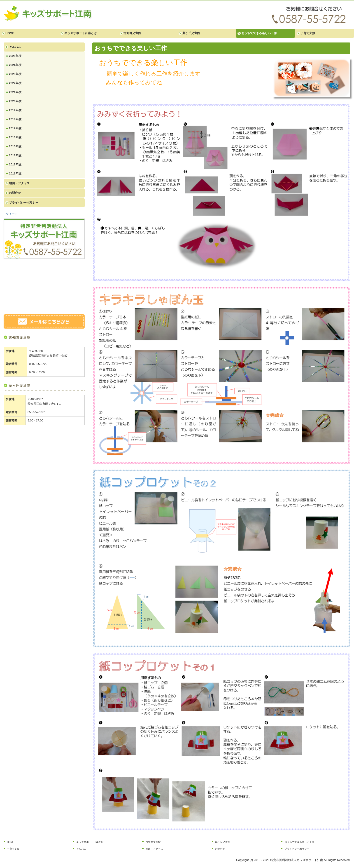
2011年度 (15, 173)
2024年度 (15, 65)
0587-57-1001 (37, 412)
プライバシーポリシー (24, 203)
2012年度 (15, 164)
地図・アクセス (19, 183)
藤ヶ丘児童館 (191, 33)
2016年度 (15, 137)
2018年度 (15, 119)
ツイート (12, 214)
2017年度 (15, 128)
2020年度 (15, 101)
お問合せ (15, 193)
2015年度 (15, 146)
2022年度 (15, 83)
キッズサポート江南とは (80, 33)
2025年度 (15, 56)
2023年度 (15, 74)
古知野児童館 (132, 33)
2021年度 (15, 92)
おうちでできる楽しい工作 (259, 33)
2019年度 (15, 110)
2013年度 (15, 155)
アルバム (15, 47)
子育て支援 (308, 33)
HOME (10, 33)
